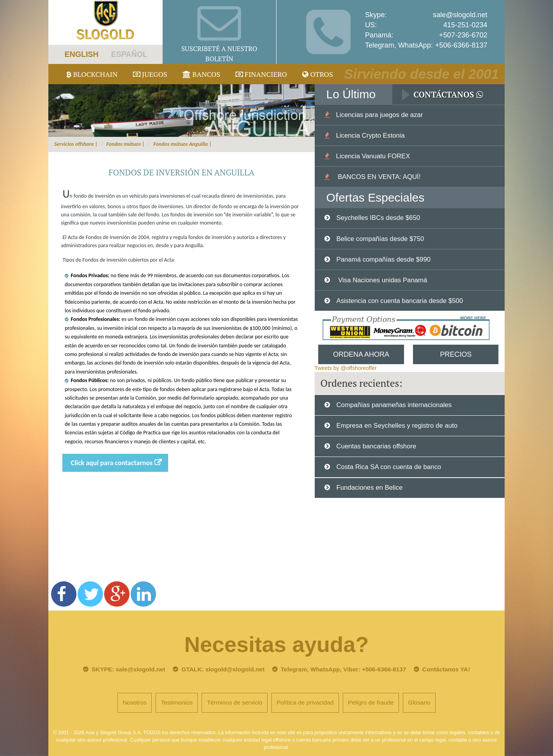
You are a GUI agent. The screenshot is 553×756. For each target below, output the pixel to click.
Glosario (419, 702)
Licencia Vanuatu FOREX (373, 156)
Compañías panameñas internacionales (394, 405)
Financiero (261, 74)
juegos (150, 74)
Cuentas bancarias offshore (376, 446)
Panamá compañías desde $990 (383, 259)
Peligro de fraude (371, 702)
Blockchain (92, 74)
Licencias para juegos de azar (379, 115)
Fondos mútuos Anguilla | (183, 144)
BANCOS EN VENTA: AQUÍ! (378, 177)
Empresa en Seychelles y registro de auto (397, 426)
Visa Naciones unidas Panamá (382, 280)
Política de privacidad (305, 702)
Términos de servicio (235, 702)
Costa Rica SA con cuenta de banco (389, 467)
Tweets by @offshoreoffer (346, 368)
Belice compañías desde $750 (380, 239)
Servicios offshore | (76, 144)
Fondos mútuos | (126, 144)
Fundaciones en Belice (369, 488)
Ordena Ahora (361, 354)
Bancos (201, 74)
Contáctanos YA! (446, 669)
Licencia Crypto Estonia (370, 135)
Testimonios (177, 702)
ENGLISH (81, 54)
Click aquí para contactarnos (112, 463)
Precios (456, 354)
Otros (318, 74)
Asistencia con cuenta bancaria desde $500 (400, 301)
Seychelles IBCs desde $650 (378, 218)
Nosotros (135, 702)
